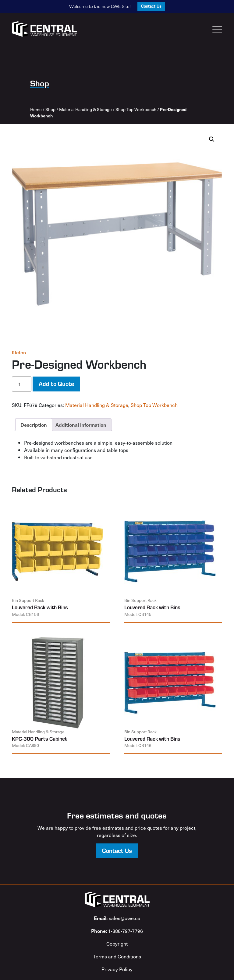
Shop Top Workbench (136, 109)
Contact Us (151, 6)
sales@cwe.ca (117, 918)
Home (36, 109)
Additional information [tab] (81, 425)
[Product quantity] (22, 384)
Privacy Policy (117, 969)
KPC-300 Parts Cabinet (39, 738)
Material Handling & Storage (85, 109)
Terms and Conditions (117, 956)
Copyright (117, 944)
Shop (50, 109)
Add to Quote (56, 383)
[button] (212, 139)
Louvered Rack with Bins (40, 607)
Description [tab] (34, 425)
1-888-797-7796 (117, 931)
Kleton (19, 352)
